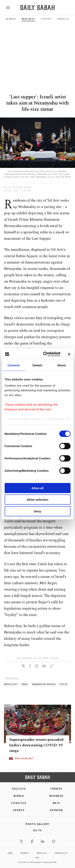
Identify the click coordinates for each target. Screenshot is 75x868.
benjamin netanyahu (44, 684)
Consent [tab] (14, 365)
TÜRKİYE (56, 789)
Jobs (10, 853)
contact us (61, 853)
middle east (11, 684)
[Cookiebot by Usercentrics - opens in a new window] (45, 354)
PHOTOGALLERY (24, 758)
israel (25, 684)
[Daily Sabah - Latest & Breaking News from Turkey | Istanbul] (37, 8)
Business (56, 796)
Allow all (37, 488)
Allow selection (37, 500)
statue (63, 684)
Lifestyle (19, 803)
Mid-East (28, 19)
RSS (37, 858)
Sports (19, 810)
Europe (46, 19)
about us (42, 853)
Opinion (56, 810)
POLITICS (19, 789)
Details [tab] (38, 365)
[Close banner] (69, 354)
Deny (37, 511)
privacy (25, 853)
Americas (64, 19)
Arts (56, 803)
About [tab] (62, 365)
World (11, 19)
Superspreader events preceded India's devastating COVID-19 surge (36, 745)
